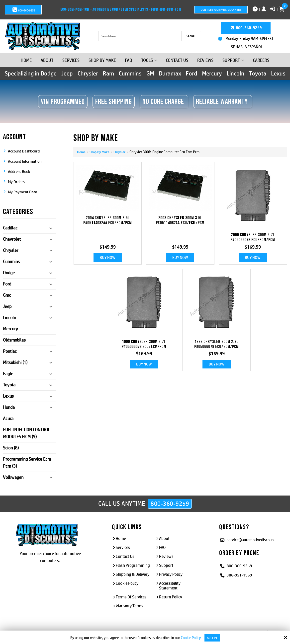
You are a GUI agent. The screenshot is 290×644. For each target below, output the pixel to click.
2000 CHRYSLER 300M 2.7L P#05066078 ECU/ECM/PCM (253, 237)
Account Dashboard (24, 151)
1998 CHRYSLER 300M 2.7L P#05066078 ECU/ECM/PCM (217, 344)
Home (82, 152)
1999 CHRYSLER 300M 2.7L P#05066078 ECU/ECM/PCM (144, 344)
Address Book (19, 172)
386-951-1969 (239, 575)
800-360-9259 (23, 10)
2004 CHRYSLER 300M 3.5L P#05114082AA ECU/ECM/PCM (108, 220)
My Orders (16, 182)
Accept (212, 638)
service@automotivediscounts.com (256, 539)
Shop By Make (100, 152)
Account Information (25, 161)
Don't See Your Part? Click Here (221, 10)
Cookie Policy (190, 638)
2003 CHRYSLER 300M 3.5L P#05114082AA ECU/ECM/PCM (180, 220)
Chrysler (121, 152)
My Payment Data (23, 192)
